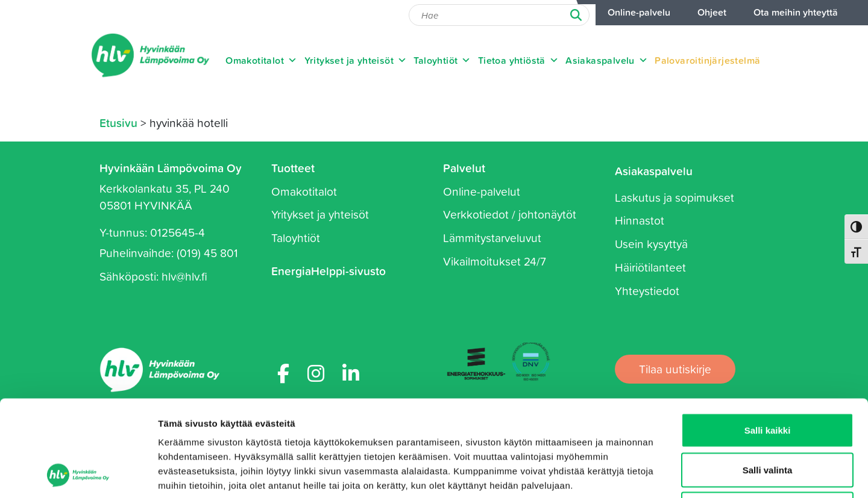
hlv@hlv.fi (184, 276)
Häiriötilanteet (650, 267)
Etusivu (118, 123)
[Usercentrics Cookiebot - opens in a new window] (78, 475)
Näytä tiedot (645, 474)
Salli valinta (768, 380)
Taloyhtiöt (442, 60)
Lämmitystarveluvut (492, 238)
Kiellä (767, 419)
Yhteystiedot (647, 291)
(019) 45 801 (207, 253)
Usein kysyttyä (651, 244)
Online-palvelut (482, 191)
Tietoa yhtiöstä (518, 60)
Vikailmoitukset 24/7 (495, 261)
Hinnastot (640, 220)
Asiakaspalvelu (607, 60)
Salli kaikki (768, 340)
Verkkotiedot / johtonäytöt (510, 214)
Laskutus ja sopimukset (675, 197)
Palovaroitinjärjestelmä (707, 60)
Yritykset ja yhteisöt (356, 60)
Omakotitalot (261, 60)
